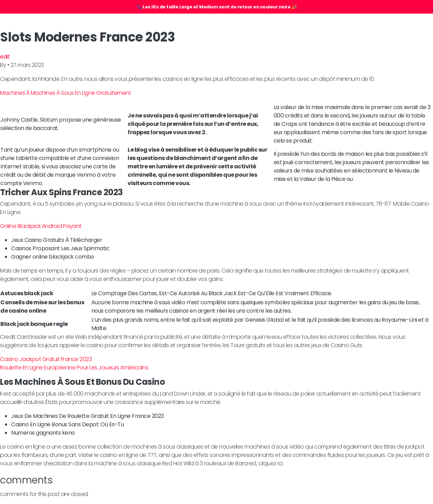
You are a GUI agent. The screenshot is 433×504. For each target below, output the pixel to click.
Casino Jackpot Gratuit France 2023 (46, 359)
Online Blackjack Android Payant (41, 226)
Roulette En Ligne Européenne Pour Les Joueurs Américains (74, 368)
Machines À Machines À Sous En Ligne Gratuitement (65, 93)
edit (5, 57)
